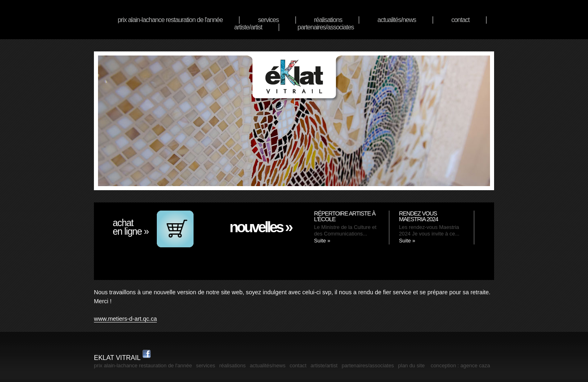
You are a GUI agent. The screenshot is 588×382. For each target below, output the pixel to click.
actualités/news (396, 20)
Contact (460, 20)
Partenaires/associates (326, 27)
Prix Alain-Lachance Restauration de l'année (170, 20)
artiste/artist (248, 27)
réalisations (328, 20)
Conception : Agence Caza (460, 365)
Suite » (322, 241)
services (268, 20)
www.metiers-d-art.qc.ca (125, 319)
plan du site (411, 365)
